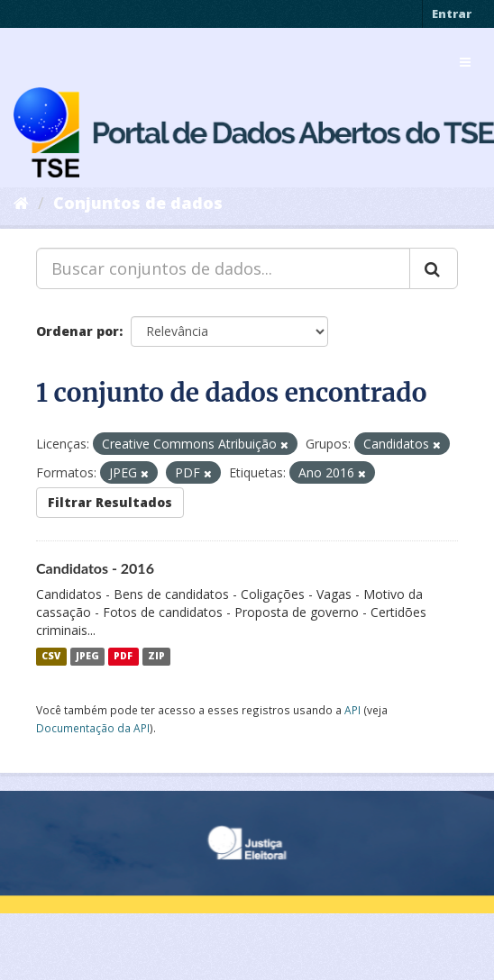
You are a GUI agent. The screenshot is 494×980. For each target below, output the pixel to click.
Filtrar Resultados (110, 502)
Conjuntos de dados (138, 203)
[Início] (21, 203)
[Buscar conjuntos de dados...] (223, 268)
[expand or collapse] (465, 62)
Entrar (452, 14)
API (352, 710)
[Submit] (434, 268)
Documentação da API (93, 728)
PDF (123, 657)
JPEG (87, 657)
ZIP (156, 657)
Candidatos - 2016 (95, 568)
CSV (51, 657)
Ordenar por (78, 331)
